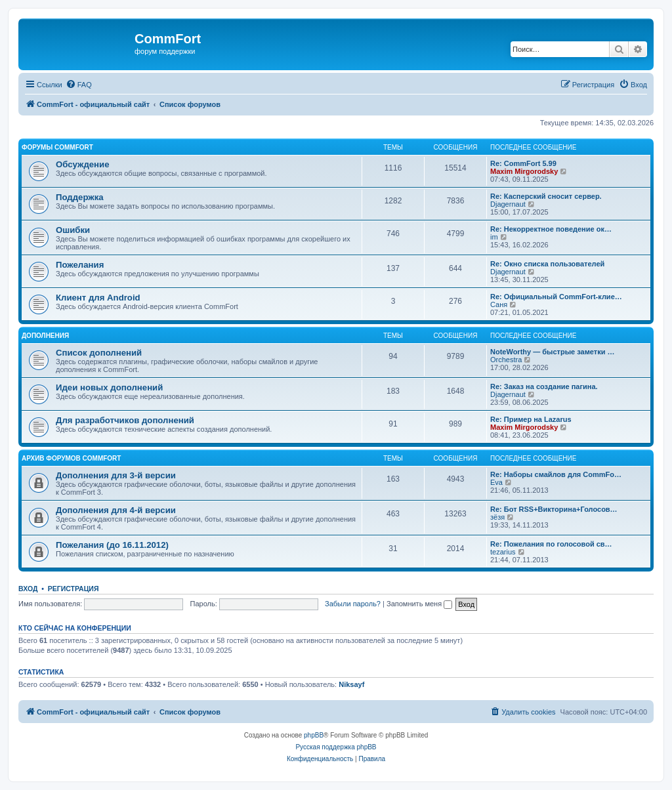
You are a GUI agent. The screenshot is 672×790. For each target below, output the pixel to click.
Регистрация (73, 589)
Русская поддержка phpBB (336, 747)
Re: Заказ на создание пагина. (544, 386)
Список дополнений (99, 353)
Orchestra (506, 360)
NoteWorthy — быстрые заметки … (552, 352)
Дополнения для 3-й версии (116, 475)
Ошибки (73, 230)
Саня (499, 304)
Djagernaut (508, 204)
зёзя (497, 517)
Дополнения (45, 336)
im (494, 237)
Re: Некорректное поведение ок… (551, 229)
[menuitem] (79, 85)
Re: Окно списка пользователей (547, 264)
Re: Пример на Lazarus (531, 419)
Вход (28, 589)
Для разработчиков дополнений (125, 420)
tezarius (503, 552)
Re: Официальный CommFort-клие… (556, 297)
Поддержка (80, 197)
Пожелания (80, 265)
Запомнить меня (419, 604)
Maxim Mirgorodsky (524, 171)
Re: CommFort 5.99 (523, 163)
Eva (496, 482)
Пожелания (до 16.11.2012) (112, 545)
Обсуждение (83, 164)
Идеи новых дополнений (109, 387)
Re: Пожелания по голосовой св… (551, 544)
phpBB (314, 735)
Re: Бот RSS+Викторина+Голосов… (554, 509)
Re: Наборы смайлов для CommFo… (556, 474)
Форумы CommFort (57, 147)
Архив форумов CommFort (71, 458)
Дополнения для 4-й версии (116, 510)
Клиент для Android (98, 298)
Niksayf (351, 684)
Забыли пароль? (353, 604)
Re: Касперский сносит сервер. (546, 196)
